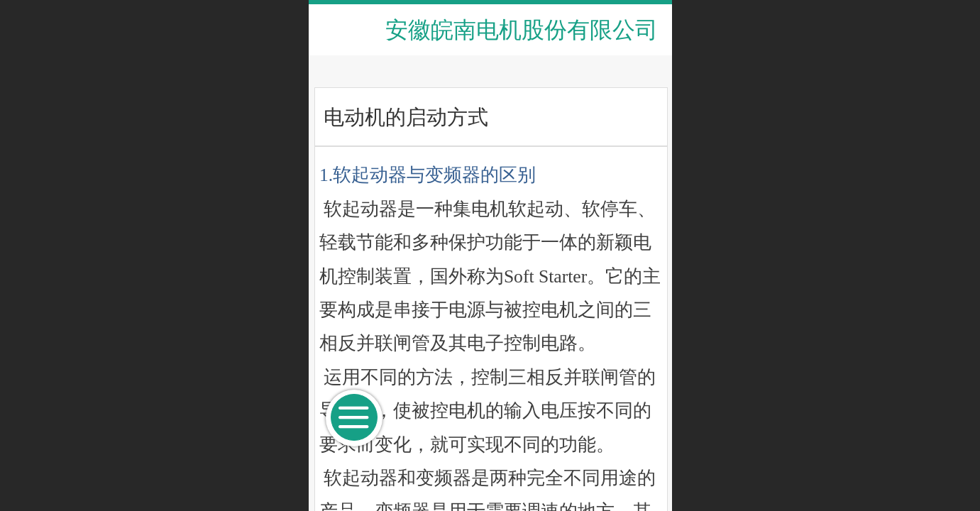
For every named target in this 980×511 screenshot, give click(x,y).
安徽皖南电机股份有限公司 (522, 30)
